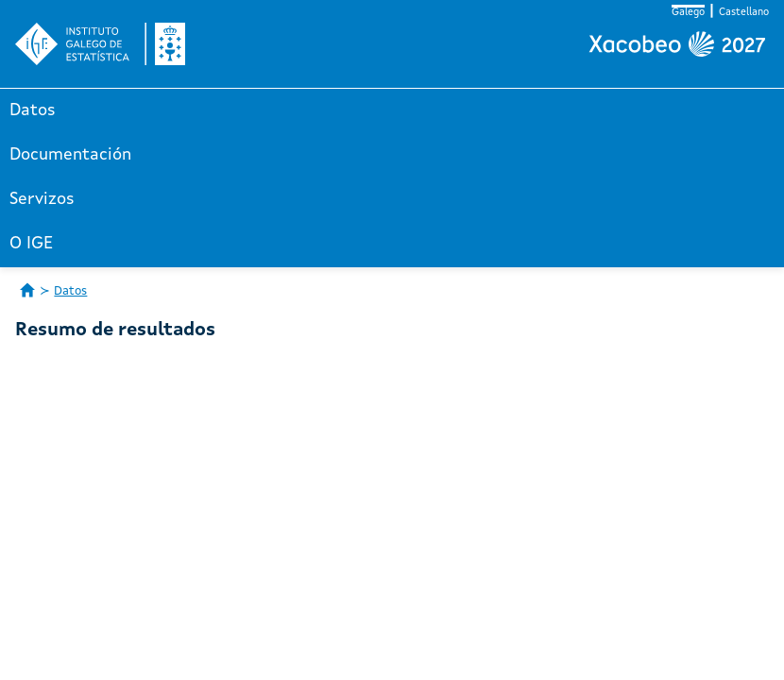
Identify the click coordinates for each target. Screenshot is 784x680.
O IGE (31, 244)
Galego (688, 13)
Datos (33, 110)
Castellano (744, 13)
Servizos (42, 199)
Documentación (70, 155)
